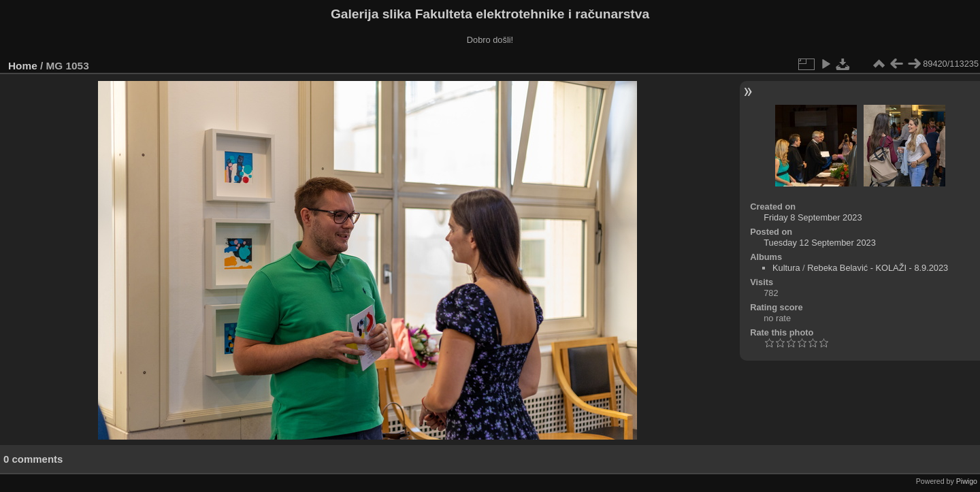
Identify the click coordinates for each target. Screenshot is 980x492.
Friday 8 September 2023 (813, 217)
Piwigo (967, 481)
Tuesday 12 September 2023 (820, 243)
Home (23, 66)
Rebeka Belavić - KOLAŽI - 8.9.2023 (878, 268)
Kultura (786, 268)
